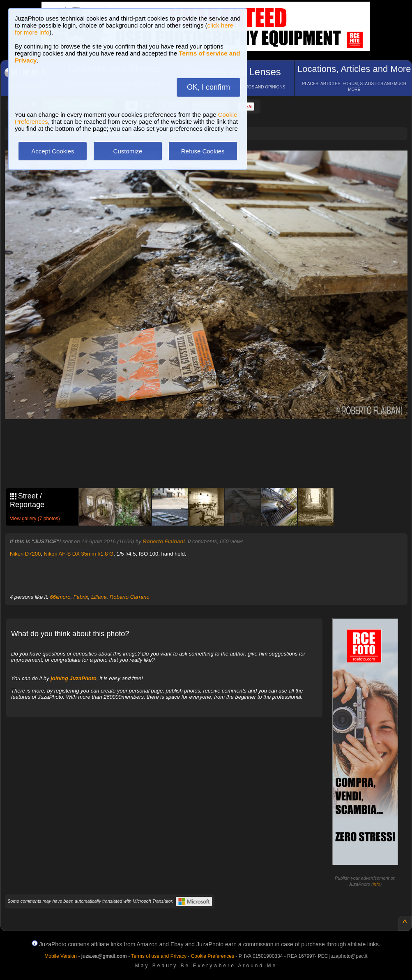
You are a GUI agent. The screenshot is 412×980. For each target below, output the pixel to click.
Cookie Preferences (213, 956)
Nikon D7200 (25, 554)
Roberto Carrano (130, 597)
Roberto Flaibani (164, 541)
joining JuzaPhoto (74, 678)
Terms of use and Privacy (159, 956)
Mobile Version (61, 956)
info (377, 884)
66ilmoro (60, 597)
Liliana (99, 597)
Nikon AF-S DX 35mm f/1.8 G (78, 554)
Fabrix (81, 597)
